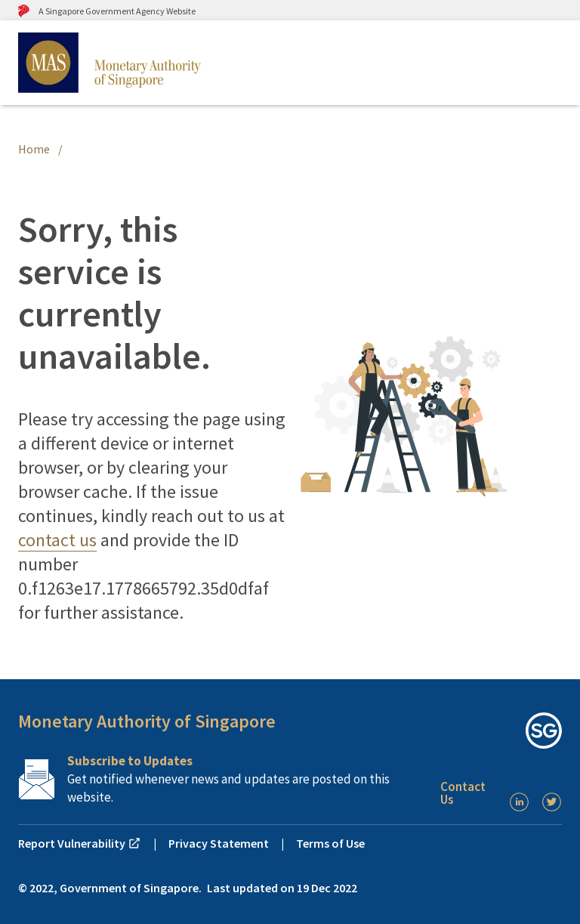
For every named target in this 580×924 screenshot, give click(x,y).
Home (34, 149)
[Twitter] (552, 802)
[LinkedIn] (519, 802)
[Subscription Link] (223, 779)
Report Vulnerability (80, 843)
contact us (57, 540)
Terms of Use (330, 843)
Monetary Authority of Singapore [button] (147, 721)
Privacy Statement (219, 843)
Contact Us (463, 793)
